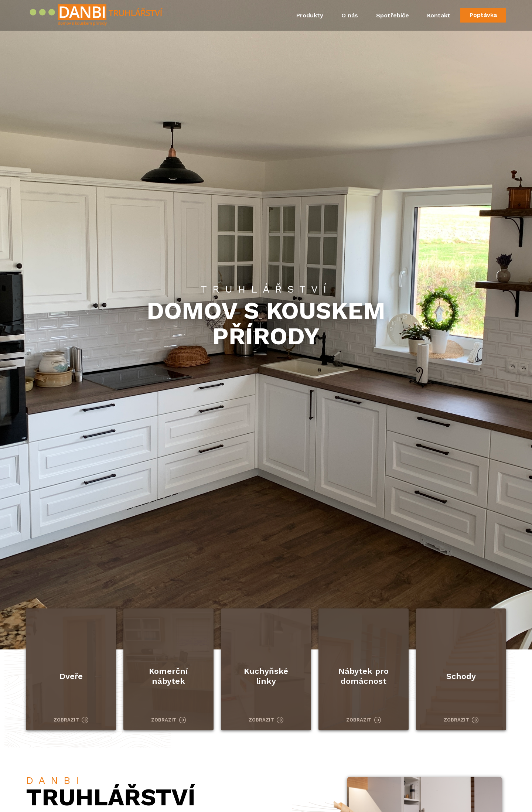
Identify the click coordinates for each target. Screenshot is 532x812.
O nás (350, 15)
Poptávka (483, 15)
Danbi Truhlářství (98, 16)
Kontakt (439, 15)
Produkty (310, 15)
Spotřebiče (393, 15)
